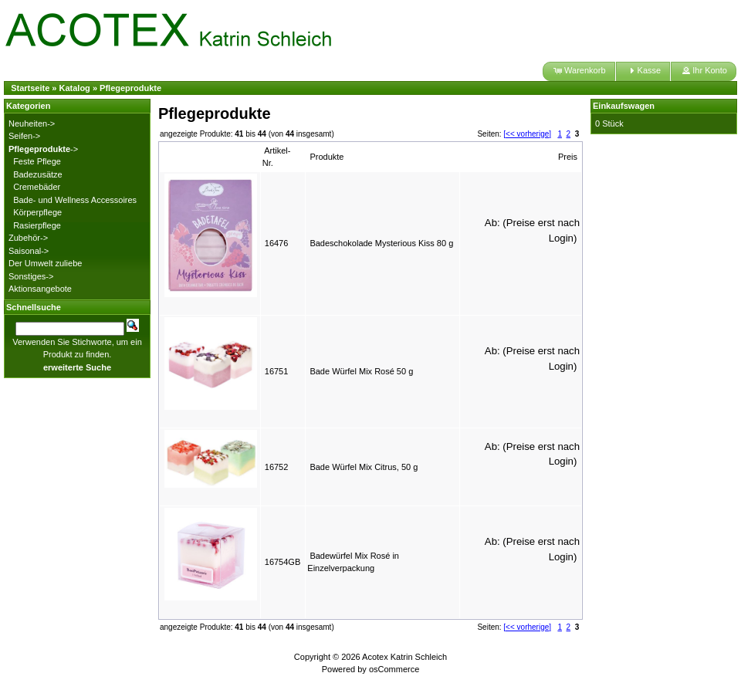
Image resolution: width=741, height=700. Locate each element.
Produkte (327, 157)
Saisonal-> (29, 251)
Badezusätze (38, 174)
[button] (579, 71)
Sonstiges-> (31, 276)
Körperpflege (37, 212)
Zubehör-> (28, 238)
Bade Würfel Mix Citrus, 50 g (364, 467)
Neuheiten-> (32, 123)
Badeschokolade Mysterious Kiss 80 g (381, 243)
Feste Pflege (37, 161)
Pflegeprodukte (130, 88)
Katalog (75, 88)
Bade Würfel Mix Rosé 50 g (361, 371)
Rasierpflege (37, 225)
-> (43, 149)
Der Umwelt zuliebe (45, 263)
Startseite (30, 88)
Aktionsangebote (40, 289)
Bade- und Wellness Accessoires (75, 200)
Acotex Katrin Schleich (404, 657)
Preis (568, 157)
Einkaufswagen (624, 106)
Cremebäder (37, 187)
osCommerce (394, 669)
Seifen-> (24, 136)
